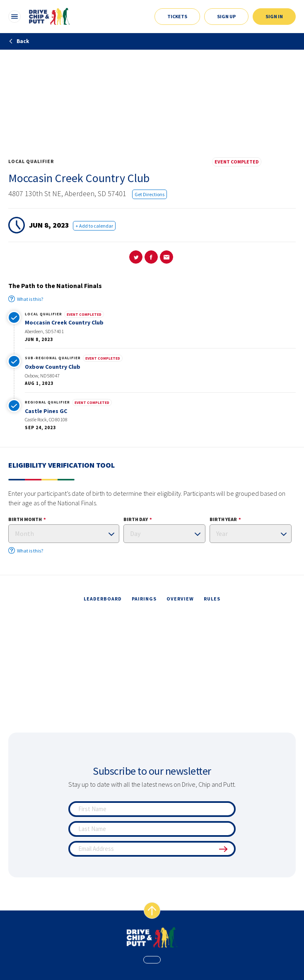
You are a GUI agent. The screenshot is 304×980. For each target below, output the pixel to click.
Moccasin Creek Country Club (64, 322)
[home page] (152, 937)
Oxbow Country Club (53, 367)
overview (180, 599)
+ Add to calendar (94, 226)
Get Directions (150, 194)
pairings (144, 599)
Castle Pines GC (46, 411)
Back (19, 41)
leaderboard (103, 599)
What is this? (26, 299)
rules (212, 599)
